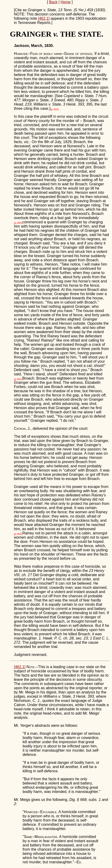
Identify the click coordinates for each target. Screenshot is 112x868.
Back (53, 2)
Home (66, 2)
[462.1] (44, 18)
